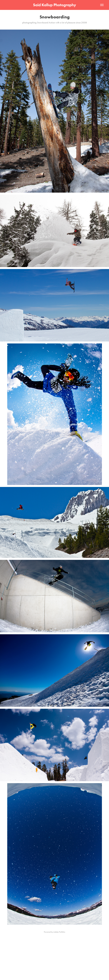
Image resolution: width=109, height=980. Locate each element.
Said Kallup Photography (55, 5)
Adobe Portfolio (59, 932)
